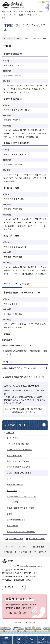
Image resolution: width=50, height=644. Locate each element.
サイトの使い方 (40, 552)
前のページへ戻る (16, 539)
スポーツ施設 (18, 15)
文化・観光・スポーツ (35, 12)
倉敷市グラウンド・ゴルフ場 (18, 461)
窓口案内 (9, 587)
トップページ (19, 12)
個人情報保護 (39, 547)
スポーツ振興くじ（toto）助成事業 (21, 532)
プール (9, 479)
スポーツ (6, 15)
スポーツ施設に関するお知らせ (19, 450)
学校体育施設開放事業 (16, 520)
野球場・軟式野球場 (15, 485)
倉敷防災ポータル (44, 642)
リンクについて (25, 552)
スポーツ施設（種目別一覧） (18, 444)
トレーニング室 (13, 502)
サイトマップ (11, 547)
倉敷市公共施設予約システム (24, 377)
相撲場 (10, 514)
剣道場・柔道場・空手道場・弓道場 (20, 508)
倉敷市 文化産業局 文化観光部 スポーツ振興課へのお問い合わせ (26, 411)
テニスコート (12, 491)
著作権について (10, 552)
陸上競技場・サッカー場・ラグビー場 (21, 496)
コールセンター (31, 642)
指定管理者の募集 (14, 455)
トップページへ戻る (37, 539)
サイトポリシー (24, 547)
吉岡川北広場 (12, 526)
